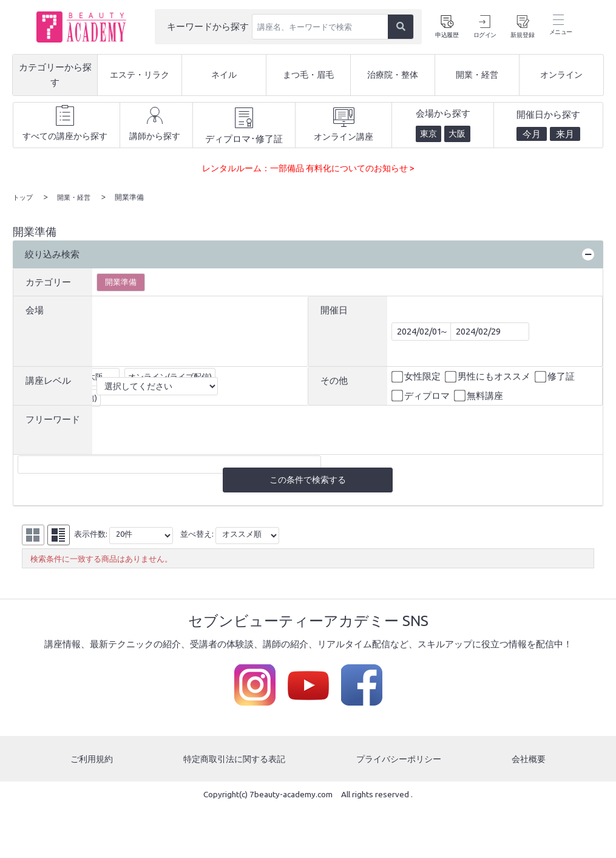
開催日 (334, 309)
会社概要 (530, 760)
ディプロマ (421, 395)
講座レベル (48, 380)
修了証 (556, 376)
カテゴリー (48, 281)
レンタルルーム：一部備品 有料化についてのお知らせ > (308, 168)
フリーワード (53, 419)
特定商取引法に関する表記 (234, 760)
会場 (35, 309)
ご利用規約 (91, 760)
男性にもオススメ (489, 376)
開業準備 (121, 281)
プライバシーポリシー (400, 760)
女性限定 (417, 376)
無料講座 (479, 395)
